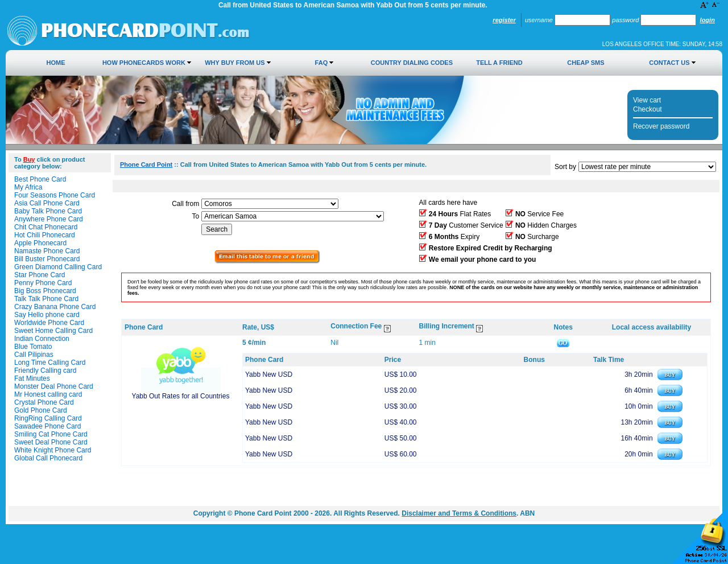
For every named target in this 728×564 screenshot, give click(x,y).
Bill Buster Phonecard (47, 259)
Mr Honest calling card (48, 394)
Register (504, 20)
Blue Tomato (33, 347)
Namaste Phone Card (47, 251)
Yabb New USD (269, 374)
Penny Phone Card (43, 283)
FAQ (322, 63)
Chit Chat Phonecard (46, 227)
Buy (29, 159)
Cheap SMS (586, 63)
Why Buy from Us (235, 63)
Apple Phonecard (40, 243)
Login (708, 20)
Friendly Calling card (45, 370)
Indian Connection (42, 339)
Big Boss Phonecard (45, 291)
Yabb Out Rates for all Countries (181, 396)
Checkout (648, 109)
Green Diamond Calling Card (58, 267)
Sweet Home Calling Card (53, 331)
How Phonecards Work (144, 63)
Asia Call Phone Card (47, 203)
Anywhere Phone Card (49, 219)
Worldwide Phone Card (49, 323)
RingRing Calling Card (48, 418)
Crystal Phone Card (44, 402)
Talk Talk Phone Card (46, 299)
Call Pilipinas (34, 355)
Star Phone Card (40, 275)
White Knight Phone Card (53, 450)
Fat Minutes (32, 378)
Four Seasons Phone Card (55, 195)
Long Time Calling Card (50, 363)
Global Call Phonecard (48, 458)
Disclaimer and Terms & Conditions (459, 513)
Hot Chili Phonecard (45, 235)
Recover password (661, 126)
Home (56, 63)
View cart (647, 100)
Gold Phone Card (41, 410)
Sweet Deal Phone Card (51, 442)
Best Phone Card (40, 179)
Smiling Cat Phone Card (51, 434)
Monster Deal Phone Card (54, 386)
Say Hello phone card (47, 315)
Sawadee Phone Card (47, 426)
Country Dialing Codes (412, 63)
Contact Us (669, 63)
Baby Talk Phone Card (48, 211)
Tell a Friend (499, 63)
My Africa (28, 187)
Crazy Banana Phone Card (55, 307)
